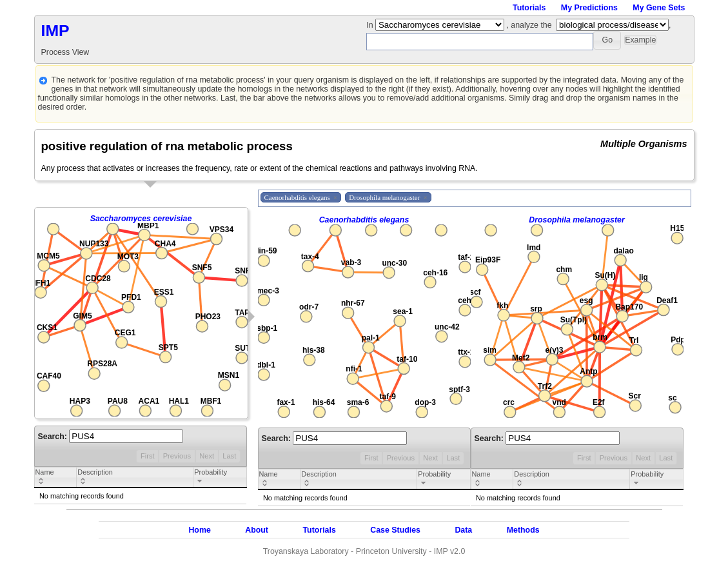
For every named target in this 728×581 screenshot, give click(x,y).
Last (229, 456)
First (148, 456)
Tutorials (529, 8)
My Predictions (589, 8)
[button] (607, 40)
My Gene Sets (659, 8)
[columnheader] (55, 478)
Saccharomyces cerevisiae (141, 219)
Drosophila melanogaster (577, 220)
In (371, 25)
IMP (55, 31)
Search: (111, 437)
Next (207, 456)
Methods (523, 530)
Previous (177, 456)
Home (199, 530)
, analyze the (529, 25)
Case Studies (395, 530)
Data (463, 530)
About (257, 530)
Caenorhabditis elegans (364, 220)
